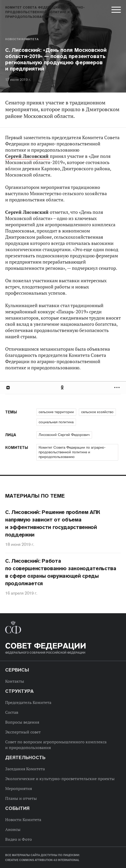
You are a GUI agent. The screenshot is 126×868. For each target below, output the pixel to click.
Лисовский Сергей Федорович (64, 435)
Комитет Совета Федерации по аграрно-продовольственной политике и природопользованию (72, 452)
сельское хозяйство (97, 412)
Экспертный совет (23, 732)
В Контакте (8, 388)
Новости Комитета (22, 39)
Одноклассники (62, 388)
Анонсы (13, 829)
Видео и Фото (19, 839)
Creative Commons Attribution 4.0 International (42, 860)
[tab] (63, 388)
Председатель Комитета (28, 702)
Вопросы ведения (22, 722)
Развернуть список (118, 388)
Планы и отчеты (21, 798)
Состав (12, 712)
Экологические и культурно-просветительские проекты (60, 779)
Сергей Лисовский (27, 156)
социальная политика (56, 422)
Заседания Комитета (25, 769)
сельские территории (56, 412)
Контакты (15, 681)
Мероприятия (19, 788)
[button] (116, 11)
